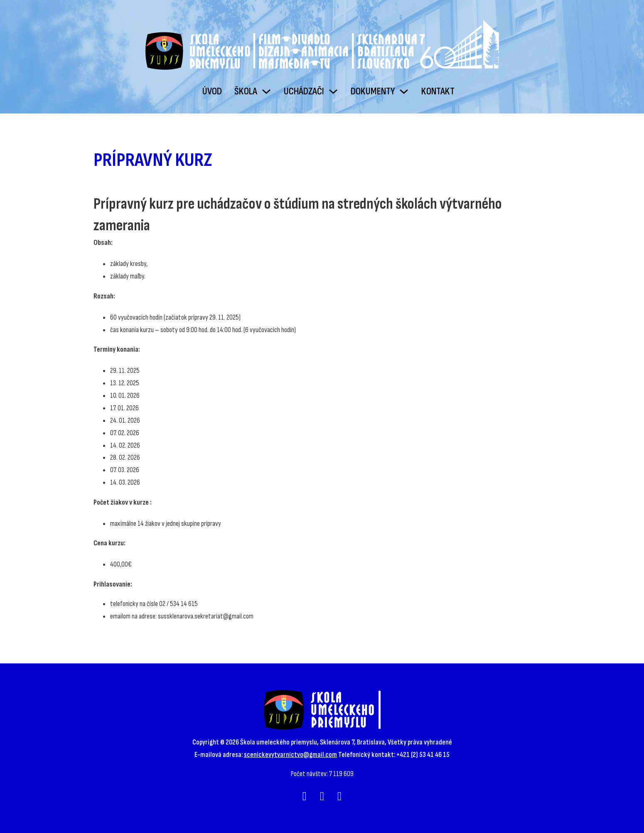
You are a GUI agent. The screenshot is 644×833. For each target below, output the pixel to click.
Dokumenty (373, 91)
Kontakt (438, 91)
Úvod (212, 91)
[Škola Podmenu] (266, 91)
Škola (246, 91)
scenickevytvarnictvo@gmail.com (290, 755)
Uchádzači (304, 91)
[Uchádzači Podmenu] (333, 91)
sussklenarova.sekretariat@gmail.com (206, 616)
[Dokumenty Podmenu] (404, 91)
